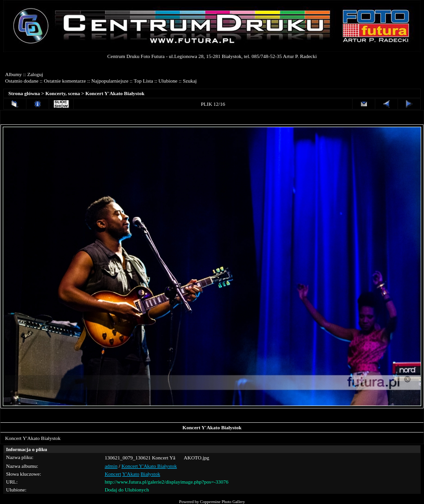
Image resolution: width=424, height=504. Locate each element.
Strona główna (24, 93)
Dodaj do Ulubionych (127, 490)
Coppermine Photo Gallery (222, 502)
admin (111, 466)
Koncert (113, 474)
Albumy (13, 74)
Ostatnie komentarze (65, 81)
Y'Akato (131, 474)
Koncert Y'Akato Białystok (115, 93)
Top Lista (143, 81)
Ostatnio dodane (22, 81)
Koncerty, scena (63, 93)
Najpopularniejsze (110, 81)
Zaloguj (35, 74)
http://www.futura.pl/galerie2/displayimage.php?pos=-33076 (167, 482)
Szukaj (190, 81)
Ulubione (168, 81)
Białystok (150, 474)
